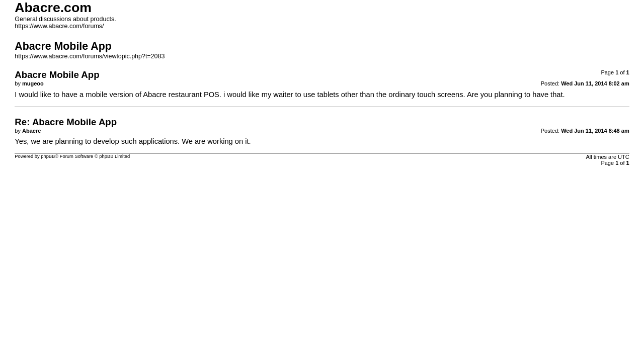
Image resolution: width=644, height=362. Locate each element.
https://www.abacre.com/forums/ (59, 26)
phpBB (48, 156)
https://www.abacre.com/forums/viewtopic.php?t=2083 (90, 56)
